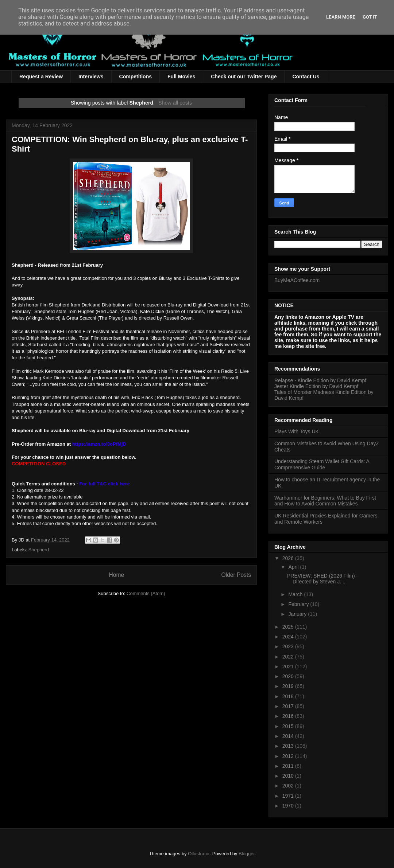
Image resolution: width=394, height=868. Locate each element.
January (298, 614)
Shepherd (39, 550)
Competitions (136, 77)
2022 (289, 657)
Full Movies (181, 77)
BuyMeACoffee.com (297, 280)
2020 (289, 676)
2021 (289, 666)
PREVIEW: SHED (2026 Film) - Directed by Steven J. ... (322, 579)
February (299, 604)
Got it (370, 17)
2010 (289, 776)
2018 (289, 696)
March (296, 594)
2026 (289, 558)
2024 (289, 637)
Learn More (341, 17)
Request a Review (41, 77)
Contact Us (306, 77)
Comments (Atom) (146, 593)
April (294, 567)
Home (116, 575)
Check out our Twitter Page (244, 77)
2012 (289, 756)
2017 (289, 706)
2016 (289, 716)
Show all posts (175, 103)
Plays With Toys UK (297, 431)
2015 (289, 726)
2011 (289, 766)
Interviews (91, 77)
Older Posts (236, 575)
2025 (289, 627)
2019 (289, 686)
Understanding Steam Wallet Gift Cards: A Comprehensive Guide (322, 464)
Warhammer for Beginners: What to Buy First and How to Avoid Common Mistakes (325, 501)
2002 (289, 786)
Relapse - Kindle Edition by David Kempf (320, 380)
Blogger (247, 854)
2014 (289, 736)
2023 (289, 646)
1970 (289, 806)
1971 (289, 796)
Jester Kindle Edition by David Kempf (316, 386)
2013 (289, 746)
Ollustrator (199, 854)
